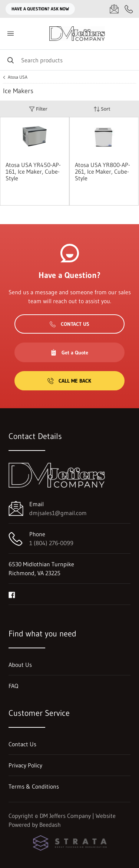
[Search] (69, 60)
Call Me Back (69, 381)
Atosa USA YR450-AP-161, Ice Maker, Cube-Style (33, 171)
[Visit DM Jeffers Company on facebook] (12, 594)
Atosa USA (18, 77)
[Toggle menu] (10, 34)
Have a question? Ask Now (40, 9)
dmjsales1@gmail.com (58, 513)
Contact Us (69, 324)
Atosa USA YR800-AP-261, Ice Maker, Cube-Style (102, 171)
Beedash (50, 825)
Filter (38, 109)
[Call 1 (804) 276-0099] (129, 9)
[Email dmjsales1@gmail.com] (114, 9)
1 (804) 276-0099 (51, 543)
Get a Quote (69, 353)
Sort (102, 109)
